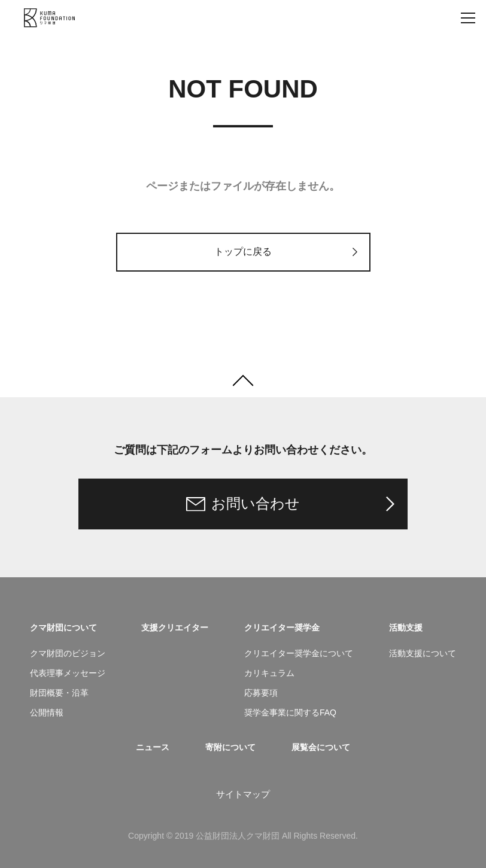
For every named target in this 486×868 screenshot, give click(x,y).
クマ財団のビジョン (68, 653)
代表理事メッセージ (68, 673)
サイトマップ (243, 794)
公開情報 (47, 712)
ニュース (153, 747)
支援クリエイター (175, 628)
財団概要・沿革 (59, 693)
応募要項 (261, 693)
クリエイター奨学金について (299, 653)
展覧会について (321, 747)
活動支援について (423, 653)
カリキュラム (269, 673)
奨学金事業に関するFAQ (290, 712)
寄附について (230, 747)
